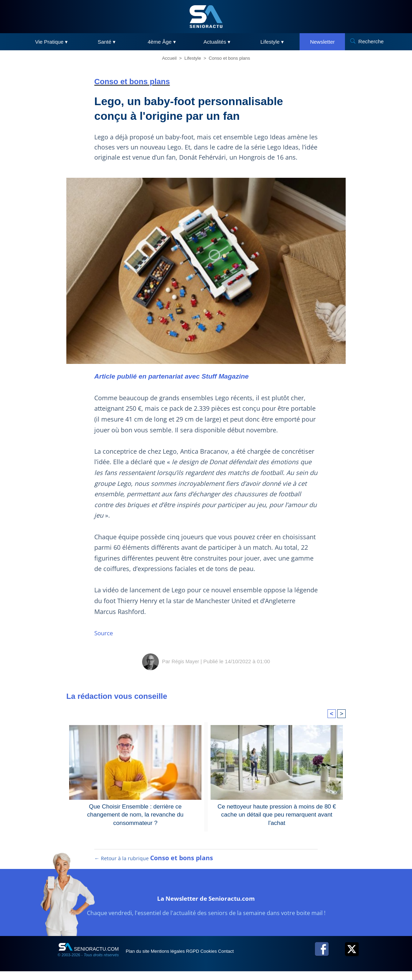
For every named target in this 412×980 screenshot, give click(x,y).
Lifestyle (193, 58)
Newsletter (322, 42)
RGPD (216, 960)
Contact (265, 960)
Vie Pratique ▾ (52, 42)
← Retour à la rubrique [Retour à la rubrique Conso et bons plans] (154, 867)
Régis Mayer (185, 661)
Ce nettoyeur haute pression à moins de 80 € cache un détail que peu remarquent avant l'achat (277, 810)
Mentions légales (182, 960)
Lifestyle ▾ (272, 42)
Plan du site (143, 960)
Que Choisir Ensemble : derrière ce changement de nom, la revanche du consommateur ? (135, 810)
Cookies (240, 960)
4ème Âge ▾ (162, 42)
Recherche (371, 41)
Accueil (169, 58)
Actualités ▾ (217, 42)
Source (104, 633)
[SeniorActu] (206, 17)
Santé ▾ (107, 42)
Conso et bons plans (230, 58)
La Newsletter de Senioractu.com (206, 905)
